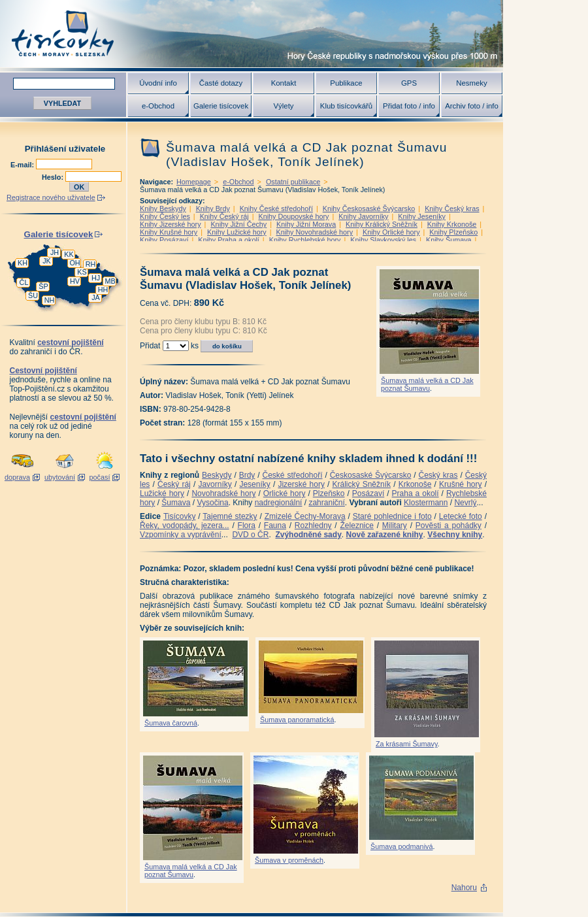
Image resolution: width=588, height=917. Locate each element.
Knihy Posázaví (164, 240)
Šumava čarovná (171, 723)
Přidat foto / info (409, 106)
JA (96, 297)
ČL (24, 282)
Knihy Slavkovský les (383, 240)
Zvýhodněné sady (308, 535)
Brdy (247, 475)
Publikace (346, 83)
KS (82, 272)
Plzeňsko (329, 493)
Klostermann (426, 503)
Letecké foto (461, 516)
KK (69, 254)
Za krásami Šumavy (407, 744)
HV (75, 281)
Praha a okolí (416, 493)
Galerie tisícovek (221, 106)
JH (55, 252)
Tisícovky (180, 516)
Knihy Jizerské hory (171, 224)
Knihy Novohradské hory (314, 232)
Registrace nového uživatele (51, 197)
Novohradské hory (223, 493)
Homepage (194, 182)
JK (47, 261)
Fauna (275, 525)
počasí (100, 477)
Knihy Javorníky (363, 216)
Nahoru (464, 888)
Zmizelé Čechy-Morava (305, 516)
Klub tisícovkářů (346, 106)
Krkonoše (415, 484)
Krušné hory (461, 484)
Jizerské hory (301, 484)
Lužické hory (162, 493)
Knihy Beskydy (163, 208)
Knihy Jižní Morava (306, 224)
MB (110, 281)
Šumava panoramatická (297, 720)
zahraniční (326, 503)
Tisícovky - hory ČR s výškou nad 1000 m (252, 34)
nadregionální (279, 503)
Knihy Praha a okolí (229, 240)
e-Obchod (158, 106)
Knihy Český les (165, 216)
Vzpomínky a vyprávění (181, 535)
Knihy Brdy (213, 208)
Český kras (438, 475)
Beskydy (217, 475)
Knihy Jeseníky (422, 216)
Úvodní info (158, 83)
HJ (96, 278)
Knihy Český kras (452, 208)
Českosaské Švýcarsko (371, 475)
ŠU (33, 295)
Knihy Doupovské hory (293, 216)
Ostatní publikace (293, 182)
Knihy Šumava (449, 240)
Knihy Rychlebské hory (305, 240)
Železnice (357, 525)
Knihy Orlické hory (391, 232)
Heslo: (54, 177)
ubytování (60, 477)
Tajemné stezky (230, 516)
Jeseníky (254, 484)
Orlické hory (285, 493)
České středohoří (293, 475)
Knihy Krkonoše (452, 224)
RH (91, 264)
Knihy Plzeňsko (453, 232)
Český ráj (174, 484)
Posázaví (368, 493)
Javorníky (215, 484)
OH (74, 263)
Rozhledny (313, 525)
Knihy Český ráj (224, 216)
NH (50, 300)
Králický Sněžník (362, 484)
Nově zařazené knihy (384, 535)
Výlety (283, 106)
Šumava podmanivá (401, 846)
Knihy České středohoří (276, 208)
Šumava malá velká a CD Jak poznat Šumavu (427, 384)
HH (103, 290)
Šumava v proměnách (289, 860)
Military (395, 525)
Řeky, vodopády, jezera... (185, 525)
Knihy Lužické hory (237, 232)
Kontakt (284, 83)
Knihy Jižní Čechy (238, 224)
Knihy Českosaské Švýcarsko (369, 208)
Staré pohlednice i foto (392, 516)
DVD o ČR (250, 535)
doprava (17, 477)
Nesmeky (471, 83)
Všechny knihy (455, 535)
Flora (247, 525)
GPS (409, 83)
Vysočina (212, 503)
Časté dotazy (221, 83)
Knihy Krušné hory (169, 232)
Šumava (176, 503)
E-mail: (23, 165)
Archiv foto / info (472, 106)
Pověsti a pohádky (449, 525)
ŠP (43, 286)
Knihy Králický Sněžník (382, 224)
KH (23, 263)
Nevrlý (465, 503)
